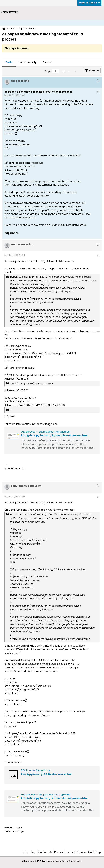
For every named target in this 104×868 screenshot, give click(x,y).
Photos (47, 62)
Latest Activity (28, 62)
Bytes (25, 852)
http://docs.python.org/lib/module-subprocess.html (55, 435)
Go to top (94, 852)
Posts (9, 62)
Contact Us (45, 852)
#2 (98, 255)
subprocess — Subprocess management (46, 432)
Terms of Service (76, 852)
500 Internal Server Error (36, 770)
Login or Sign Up (90, 3)
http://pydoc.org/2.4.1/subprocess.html (46, 774)
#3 (98, 497)
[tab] (9, 62)
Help (33, 852)
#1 (98, 92)
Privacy (59, 852)
